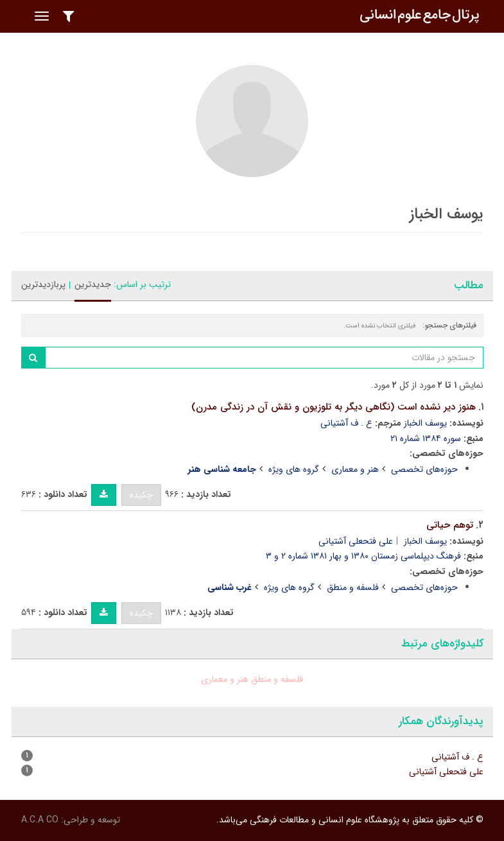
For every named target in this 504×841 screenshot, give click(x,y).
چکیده (141, 495)
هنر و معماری (355, 469)
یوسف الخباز (425, 423)
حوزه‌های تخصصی (424, 469)
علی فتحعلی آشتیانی (356, 541)
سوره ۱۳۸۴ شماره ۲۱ (426, 438)
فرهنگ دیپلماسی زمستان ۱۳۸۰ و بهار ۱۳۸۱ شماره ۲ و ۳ (363, 556)
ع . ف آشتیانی (346, 423)
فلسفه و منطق (353, 587)
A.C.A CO (40, 820)
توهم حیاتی (450, 525)
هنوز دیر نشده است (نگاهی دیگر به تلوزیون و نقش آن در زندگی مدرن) (334, 407)
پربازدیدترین (43, 284)
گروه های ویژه (294, 469)
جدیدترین (93, 284)
